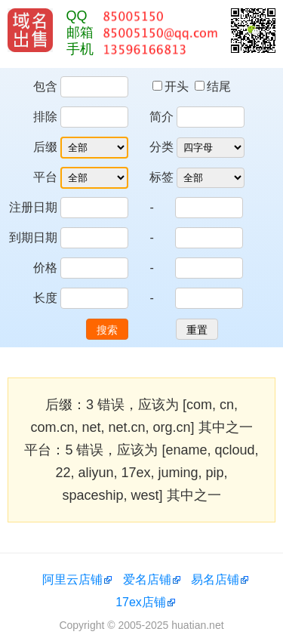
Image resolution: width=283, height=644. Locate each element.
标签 (161, 177)
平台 (45, 177)
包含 (45, 86)
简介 (161, 117)
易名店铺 (215, 579)
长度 (45, 298)
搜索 (107, 330)
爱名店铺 (147, 579)
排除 (45, 117)
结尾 (213, 86)
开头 (172, 86)
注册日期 (33, 207)
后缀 (45, 147)
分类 (161, 147)
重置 (197, 330)
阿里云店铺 (72, 579)
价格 (45, 268)
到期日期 (33, 237)
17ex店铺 (141, 602)
